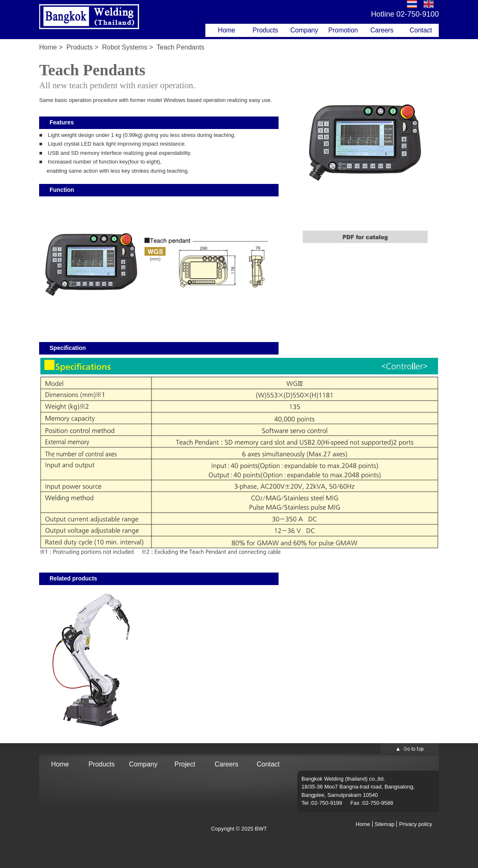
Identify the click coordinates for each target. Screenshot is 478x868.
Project (185, 764)
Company (304, 30)
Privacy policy (415, 824)
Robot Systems (124, 47)
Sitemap (385, 824)
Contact (421, 30)
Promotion (343, 30)
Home (227, 30)
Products (266, 30)
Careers (382, 30)
